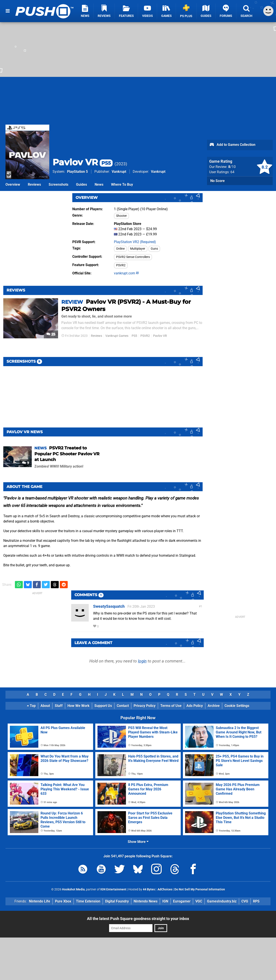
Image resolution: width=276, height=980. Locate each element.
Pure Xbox (63, 901)
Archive (214, 706)
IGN (165, 901)
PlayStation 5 (77, 172)
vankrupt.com (126, 273)
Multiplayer (138, 249)
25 (51, 334)
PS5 (134, 336)
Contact (123, 706)
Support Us (103, 706)
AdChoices (165, 889)
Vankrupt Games (117, 336)
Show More (138, 842)
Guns (154, 249)
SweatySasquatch (109, 606)
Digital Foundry (117, 901)
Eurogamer (182, 901)
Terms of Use (171, 706)
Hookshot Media (73, 889)
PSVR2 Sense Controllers (133, 257)
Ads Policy (195, 706)
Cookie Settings (237, 706)
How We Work (79, 706)
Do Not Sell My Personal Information (200, 889)
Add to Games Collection (232, 145)
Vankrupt (119, 172)
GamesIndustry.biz (222, 901)
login (142, 661)
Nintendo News (146, 901)
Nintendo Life (40, 901)
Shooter (121, 216)
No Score (218, 181)
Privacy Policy (145, 706)
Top (31, 706)
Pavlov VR (83, 162)
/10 (232, 167)
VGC (199, 901)
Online (120, 249)
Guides (81, 185)
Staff (59, 706)
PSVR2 (121, 265)
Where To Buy (122, 185)
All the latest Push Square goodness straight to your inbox (138, 919)
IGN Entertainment (113, 889)
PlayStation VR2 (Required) (135, 242)
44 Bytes (149, 889)
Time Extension (88, 901)
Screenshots (58, 185)
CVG (245, 901)
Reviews (34, 185)
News (99, 185)
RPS (256, 901)
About (45, 706)
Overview (13, 185)
